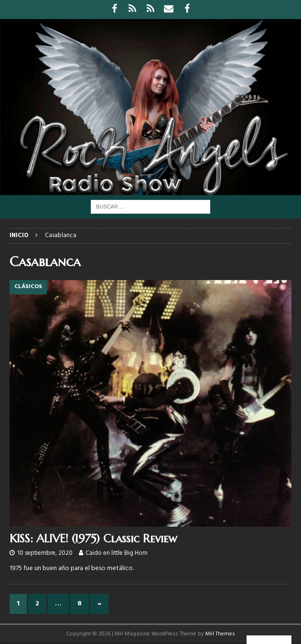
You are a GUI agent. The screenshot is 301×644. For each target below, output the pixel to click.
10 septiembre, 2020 (45, 553)
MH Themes (220, 634)
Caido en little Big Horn (117, 553)
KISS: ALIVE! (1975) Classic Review (93, 539)
